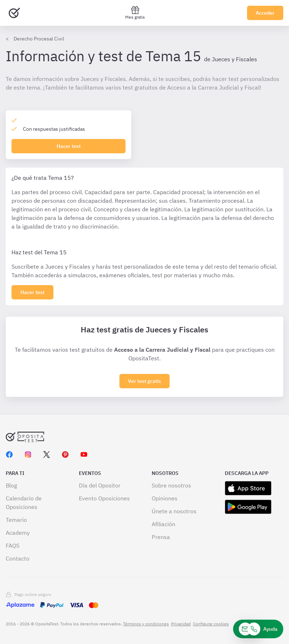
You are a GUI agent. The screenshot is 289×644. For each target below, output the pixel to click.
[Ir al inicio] (14, 13)
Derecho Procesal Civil (39, 39)
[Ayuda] (258, 629)
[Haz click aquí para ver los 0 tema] (32, 292)
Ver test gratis (144, 381)
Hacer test (69, 146)
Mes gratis (135, 13)
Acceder (265, 13)
